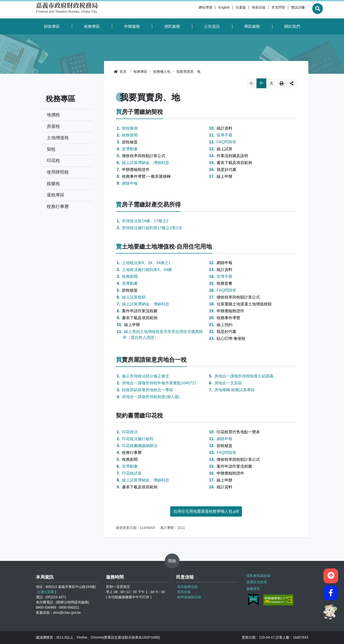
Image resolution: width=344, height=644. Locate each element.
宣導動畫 (130, 149)
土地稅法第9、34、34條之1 (146, 263)
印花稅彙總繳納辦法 (140, 446)
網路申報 (130, 183)
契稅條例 (130, 128)
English (212, 10)
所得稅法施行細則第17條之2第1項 (152, 228)
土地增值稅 (58, 138)
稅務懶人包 (162, 72)
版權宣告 (253, 587)
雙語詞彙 (286, 10)
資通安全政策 (256, 581)
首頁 (120, 72)
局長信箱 (247, 10)
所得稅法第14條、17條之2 (145, 221)
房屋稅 (53, 126)
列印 (282, 83)
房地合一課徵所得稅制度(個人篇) (151, 397)
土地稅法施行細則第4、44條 (147, 270)
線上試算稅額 (134, 297)
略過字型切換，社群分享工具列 (206, 78)
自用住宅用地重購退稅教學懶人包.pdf (206, 511)
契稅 (51, 149)
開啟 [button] (172, 561)
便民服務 (172, 26)
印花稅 (53, 161)
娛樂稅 (53, 184)
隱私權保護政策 (258, 575)
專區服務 (252, 26)
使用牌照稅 (58, 172)
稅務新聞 (130, 135)
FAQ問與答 (226, 142)
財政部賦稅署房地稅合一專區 (148, 390)
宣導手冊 (224, 135)
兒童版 (229, 10)
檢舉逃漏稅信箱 (189, 597)
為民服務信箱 (187, 587)
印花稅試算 (132, 473)
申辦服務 (132, 26)
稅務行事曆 (58, 207)
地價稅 (53, 115)
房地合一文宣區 (228, 383)
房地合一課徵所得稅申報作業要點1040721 (159, 383)
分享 (292, 83)
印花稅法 (130, 432)
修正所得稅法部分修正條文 (146, 376)
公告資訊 (212, 26)
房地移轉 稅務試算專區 (235, 390)
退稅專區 (56, 195)
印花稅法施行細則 (138, 439)
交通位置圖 (45, 592)
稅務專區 (92, 26)
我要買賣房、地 (188, 72)
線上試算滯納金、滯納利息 (146, 163)
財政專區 (52, 26)
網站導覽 (194, 10)
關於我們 (292, 26)
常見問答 (267, 10)
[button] (331, 574)
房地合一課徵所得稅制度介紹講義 (244, 376)
